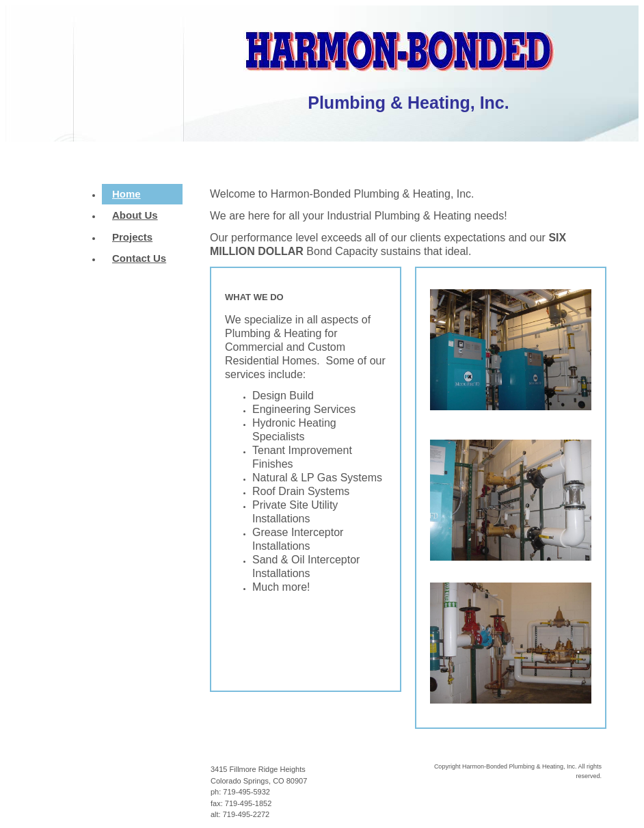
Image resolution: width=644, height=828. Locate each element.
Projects (132, 237)
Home (126, 194)
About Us (135, 215)
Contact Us (139, 258)
